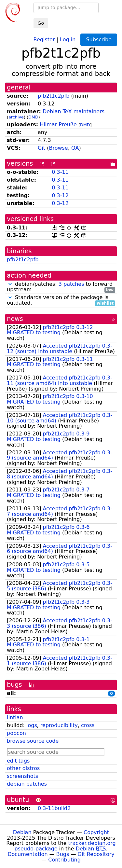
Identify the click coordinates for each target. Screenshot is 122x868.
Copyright (96, 832)
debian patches (27, 784)
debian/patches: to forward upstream (61, 287)
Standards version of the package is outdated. (61, 300)
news (15, 319)
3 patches (71, 284)
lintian (15, 717)
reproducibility (59, 725)
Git (41, 148)
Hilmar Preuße (58, 124)
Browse (58, 148)
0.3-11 (60, 172)
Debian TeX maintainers (74, 111)
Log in (68, 39)
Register (44, 39)
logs (32, 725)
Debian (22, 832)
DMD (33, 117)
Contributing (64, 860)
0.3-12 (60, 195)
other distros (23, 768)
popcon (16, 733)
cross (88, 725)
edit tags (18, 761)
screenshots (22, 776)
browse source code (33, 741)
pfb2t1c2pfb (54, 96)
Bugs (63, 854)
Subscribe (99, 40)
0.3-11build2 (54, 808)
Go (41, 23)
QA (75, 148)
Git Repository (96, 854)
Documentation (27, 854)
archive (16, 117)
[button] (10, 284)
